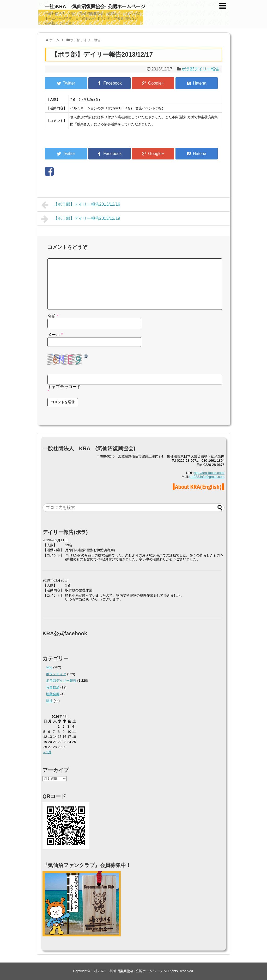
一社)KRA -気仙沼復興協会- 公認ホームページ (95, 7)
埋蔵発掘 (53, 694)
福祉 (49, 701)
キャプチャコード (64, 387)
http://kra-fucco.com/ (209, 473)
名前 (53, 316)
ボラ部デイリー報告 (201, 69)
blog (49, 667)
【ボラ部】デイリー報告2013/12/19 (81, 219)
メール (55, 335)
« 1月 (47, 752)
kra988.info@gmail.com (207, 477)
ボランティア (56, 674)
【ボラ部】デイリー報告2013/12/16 (81, 205)
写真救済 (53, 687)
